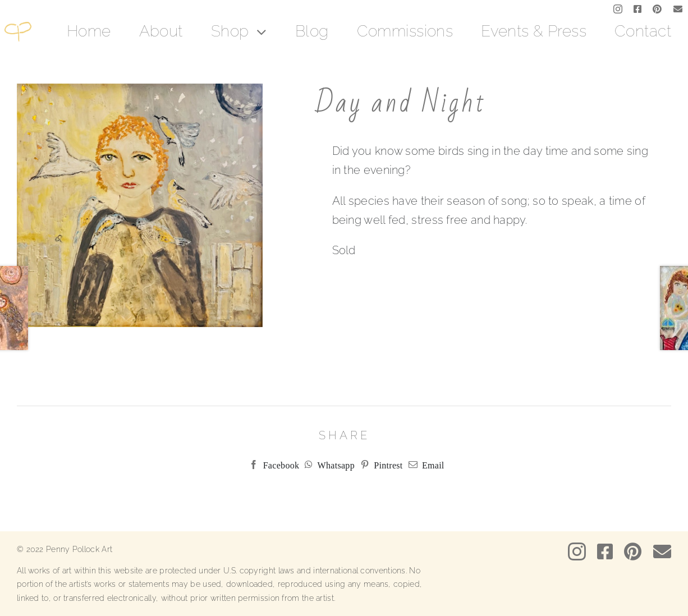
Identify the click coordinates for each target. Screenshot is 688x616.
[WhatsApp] (327, 465)
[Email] (424, 465)
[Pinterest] (379, 465)
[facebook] (637, 9)
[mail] (678, 9)
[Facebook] (271, 465)
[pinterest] (657, 9)
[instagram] (618, 9)
